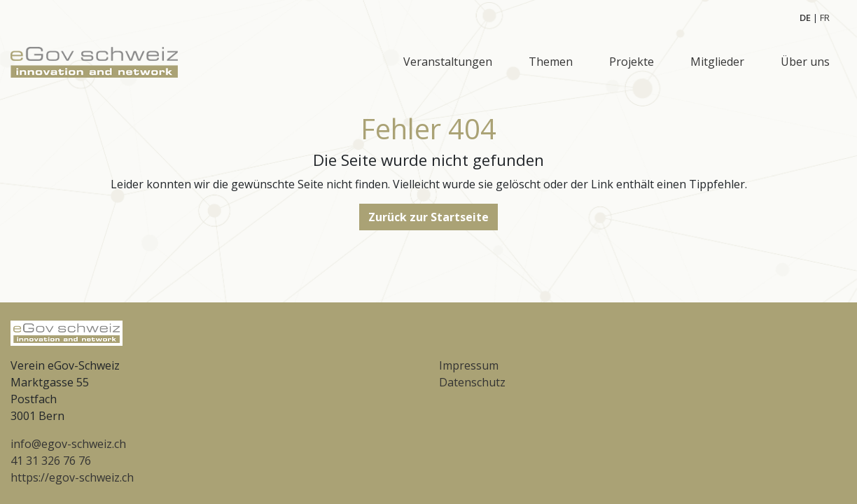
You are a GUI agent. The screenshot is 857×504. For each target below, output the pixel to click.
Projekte (632, 62)
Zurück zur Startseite (428, 217)
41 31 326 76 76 (51, 461)
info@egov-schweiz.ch (68, 444)
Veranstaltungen (448, 62)
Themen (551, 62)
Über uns (805, 62)
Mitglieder (717, 62)
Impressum (469, 365)
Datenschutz (472, 382)
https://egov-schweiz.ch (72, 477)
